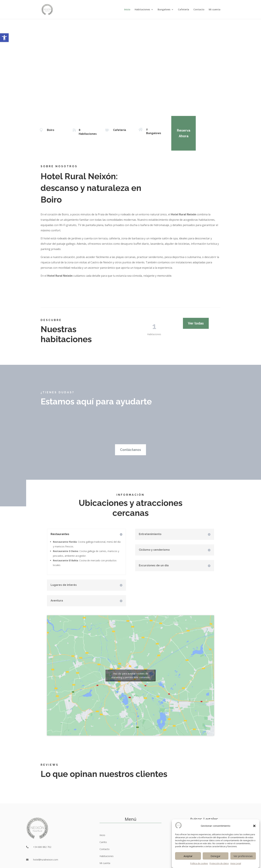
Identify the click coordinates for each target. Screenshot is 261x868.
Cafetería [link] (184, 10)
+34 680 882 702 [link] (42, 847)
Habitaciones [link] (142, 10)
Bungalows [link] (164, 10)
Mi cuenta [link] (215, 10)
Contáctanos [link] (130, 450)
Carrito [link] (103, 842)
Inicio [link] (127, 10)
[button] (254, 836)
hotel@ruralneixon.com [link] (46, 860)
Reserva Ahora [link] (178, 133)
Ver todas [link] (196, 323)
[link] (4, 38)
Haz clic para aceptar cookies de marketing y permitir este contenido (131, 675)
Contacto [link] (199, 10)
